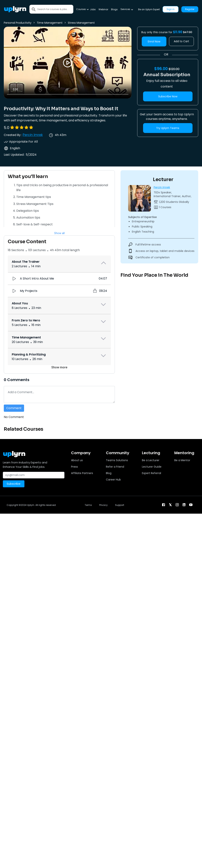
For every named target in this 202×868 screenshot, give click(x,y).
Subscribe (14, 484)
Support (120, 505)
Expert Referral (151, 473)
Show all (59, 233)
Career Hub (113, 480)
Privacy (103, 505)
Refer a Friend (115, 467)
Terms (88, 505)
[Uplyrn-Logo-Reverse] (15, 9)
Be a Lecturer (151, 460)
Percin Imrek (33, 135)
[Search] (55, 9)
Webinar (103, 9)
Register (190, 9)
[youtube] (191, 505)
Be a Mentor (182, 460)
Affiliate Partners (82, 473)
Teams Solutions (117, 460)
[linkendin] (184, 505)
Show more (59, 367)
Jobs (93, 9)
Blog (109, 473)
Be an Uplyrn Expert (149, 9)
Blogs (114, 9)
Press (74, 467)
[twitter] (170, 505)
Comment (14, 408)
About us (77, 460)
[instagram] (177, 505)
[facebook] (164, 505)
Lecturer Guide (152, 467)
